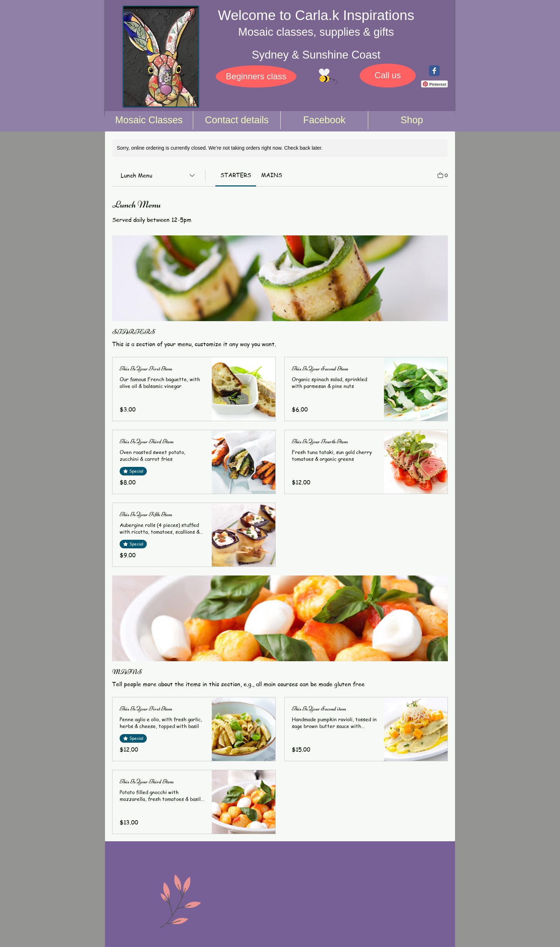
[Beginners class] (256, 76)
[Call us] (388, 76)
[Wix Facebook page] (434, 71)
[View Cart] (443, 175)
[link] (236, 175)
